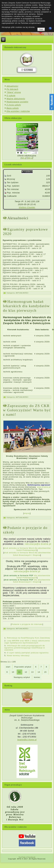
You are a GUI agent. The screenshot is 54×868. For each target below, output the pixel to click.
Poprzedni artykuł (23, 667)
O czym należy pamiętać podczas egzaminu (28, 653)
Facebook (31, 857)
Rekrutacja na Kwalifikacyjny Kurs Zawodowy (28, 638)
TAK (41, 29)
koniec (37, 677)
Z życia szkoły (14, 105)
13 (32, 672)
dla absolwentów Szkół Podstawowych (27, 577)
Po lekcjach (12, 89)
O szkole (11, 96)
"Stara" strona (14, 92)
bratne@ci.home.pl (27, 740)
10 (13, 672)
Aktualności (12, 86)
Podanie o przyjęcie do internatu (27, 624)
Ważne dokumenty (16, 99)
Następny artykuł (22, 677)
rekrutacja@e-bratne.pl (38, 544)
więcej (27, 513)
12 (26, 672)
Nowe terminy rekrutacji (18, 655)
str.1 (24, 158)
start (8, 667)
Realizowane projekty (17, 102)
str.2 (30, 158)
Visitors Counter (27, 207)
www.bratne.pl (44, 487)
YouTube (22, 857)
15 (45, 672)
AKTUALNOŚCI (22, 293)
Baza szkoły (13, 108)
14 (39, 672)
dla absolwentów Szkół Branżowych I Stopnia (27, 581)
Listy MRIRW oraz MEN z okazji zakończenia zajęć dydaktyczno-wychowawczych (27, 642)
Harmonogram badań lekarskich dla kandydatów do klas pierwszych (26, 306)
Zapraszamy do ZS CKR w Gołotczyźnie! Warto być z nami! (27, 410)
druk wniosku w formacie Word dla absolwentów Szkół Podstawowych (27, 549)
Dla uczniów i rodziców (18, 111)
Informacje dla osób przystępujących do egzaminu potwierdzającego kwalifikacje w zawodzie (25, 648)
